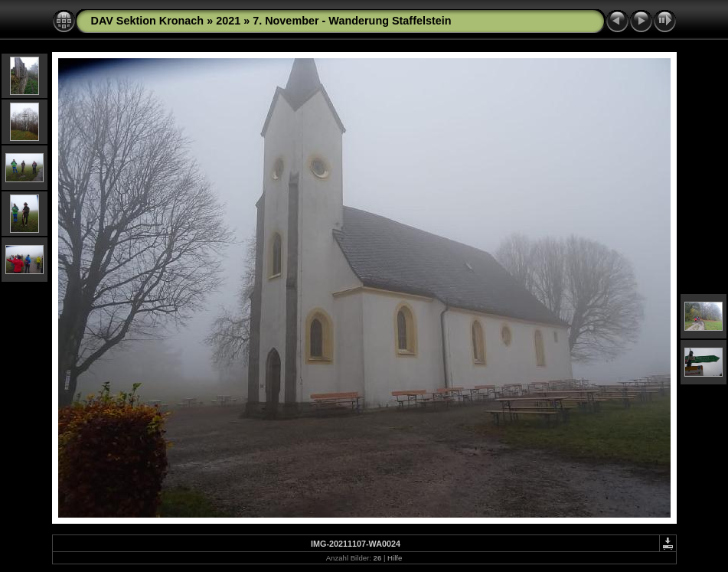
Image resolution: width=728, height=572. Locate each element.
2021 (228, 21)
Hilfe (395, 558)
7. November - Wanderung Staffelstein (352, 21)
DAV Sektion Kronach (148, 21)
